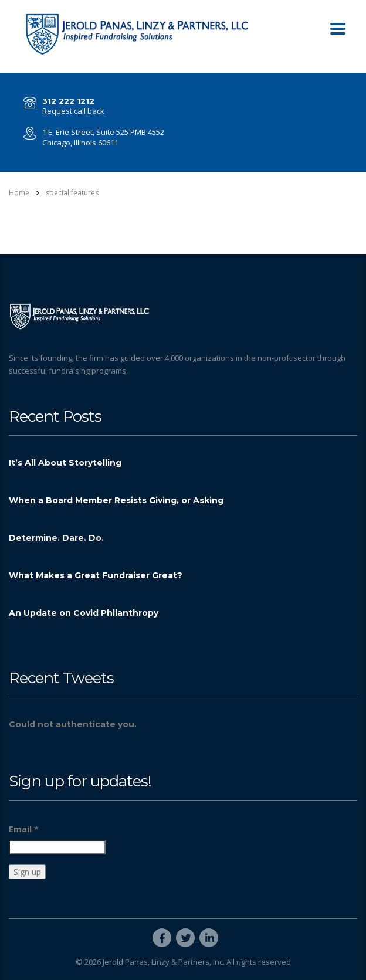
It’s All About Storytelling (65, 463)
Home (19, 193)
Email (24, 829)
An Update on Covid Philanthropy (84, 613)
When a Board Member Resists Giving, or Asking (116, 500)
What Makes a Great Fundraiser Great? (96, 575)
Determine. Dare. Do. (56, 538)
